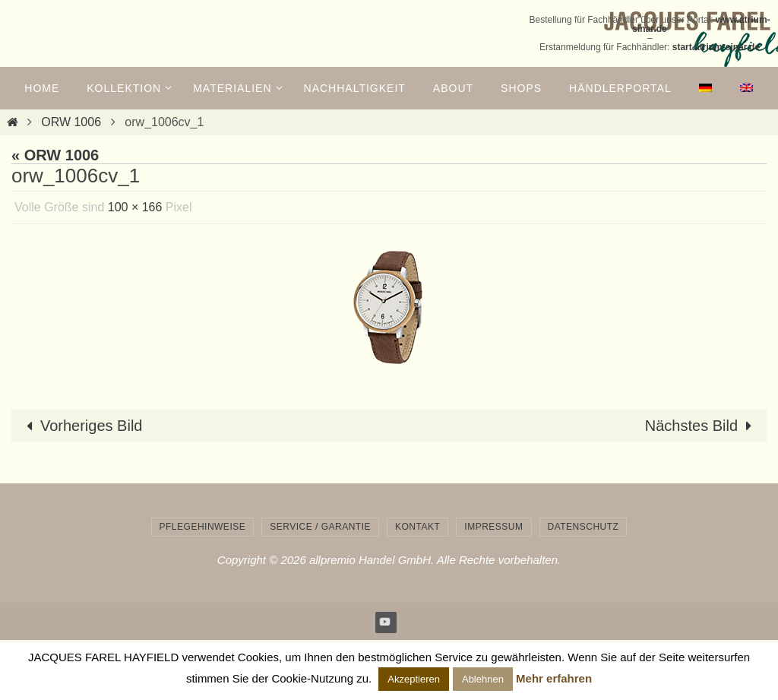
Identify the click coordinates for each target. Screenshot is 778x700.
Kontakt (417, 527)
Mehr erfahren (554, 678)
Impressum (493, 527)
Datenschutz (583, 527)
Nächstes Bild (702, 426)
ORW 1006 (71, 122)
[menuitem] (706, 88)
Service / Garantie (320, 527)
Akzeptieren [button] (414, 679)
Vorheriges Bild (81, 426)
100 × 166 (135, 207)
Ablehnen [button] (483, 679)
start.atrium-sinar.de (716, 47)
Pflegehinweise (203, 527)
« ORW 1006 (55, 155)
